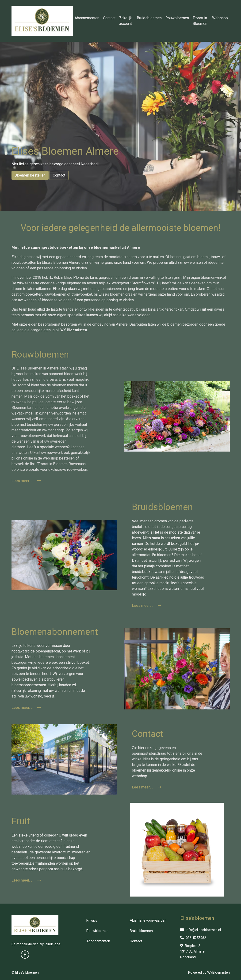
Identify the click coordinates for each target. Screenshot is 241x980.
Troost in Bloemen (200, 21)
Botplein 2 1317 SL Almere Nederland (192, 951)
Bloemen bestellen (30, 175)
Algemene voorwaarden (148, 920)
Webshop (220, 18)
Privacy (92, 920)
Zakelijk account (126, 21)
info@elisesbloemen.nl (201, 930)
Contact (109, 18)
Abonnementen (87, 18)
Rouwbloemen (177, 18)
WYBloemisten (218, 972)
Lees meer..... (26, 481)
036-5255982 (193, 938)
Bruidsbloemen (149, 18)
